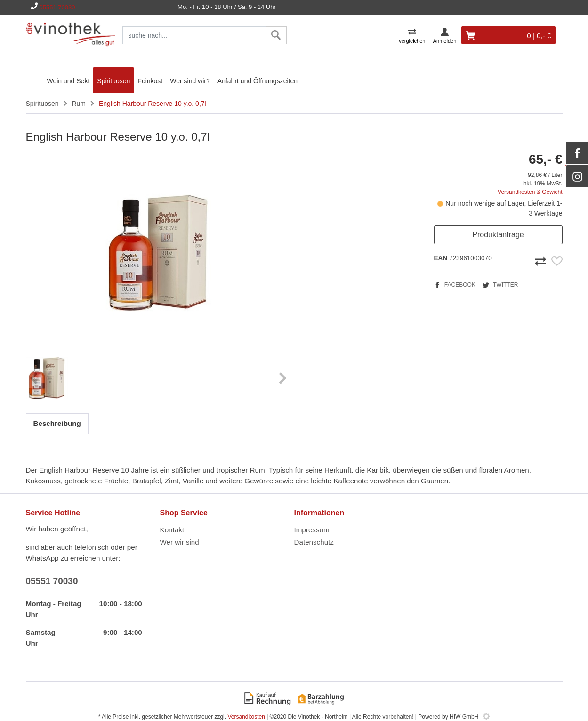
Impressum (312, 530)
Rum (79, 104)
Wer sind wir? (190, 81)
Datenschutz (314, 542)
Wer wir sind (180, 542)
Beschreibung (57, 423)
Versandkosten (246, 717)
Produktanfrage (498, 235)
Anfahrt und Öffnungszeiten (258, 81)
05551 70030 (57, 7)
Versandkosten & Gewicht (530, 192)
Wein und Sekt (68, 81)
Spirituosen (113, 81)
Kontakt (172, 530)
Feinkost (150, 81)
